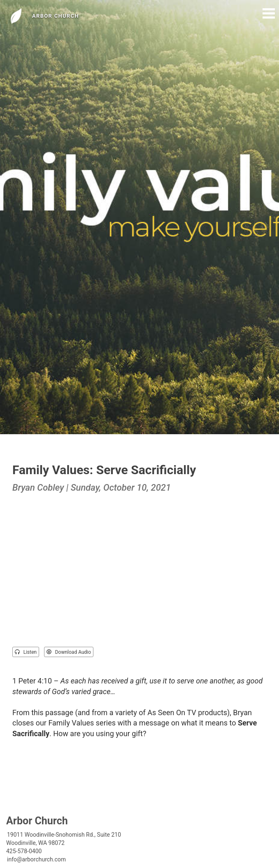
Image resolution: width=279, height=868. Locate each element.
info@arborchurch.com (36, 859)
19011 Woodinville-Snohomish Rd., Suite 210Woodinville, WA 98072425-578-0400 (64, 843)
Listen (26, 652)
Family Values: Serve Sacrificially (104, 470)
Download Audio (69, 652)
